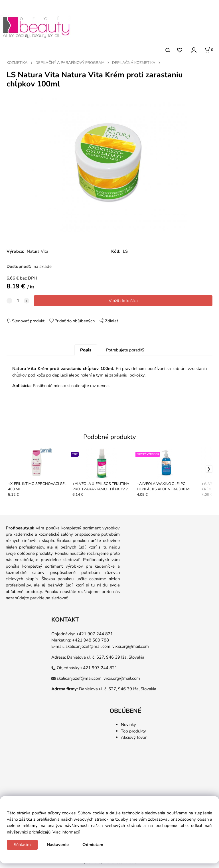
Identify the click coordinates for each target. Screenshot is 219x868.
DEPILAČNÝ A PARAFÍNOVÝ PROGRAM (70, 63)
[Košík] (209, 50)
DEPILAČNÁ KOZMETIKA (134, 63)
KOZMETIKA (17, 63)
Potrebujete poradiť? (125, 353)
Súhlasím (22, 845)
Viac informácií (66, 832)
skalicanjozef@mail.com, (88, 649)
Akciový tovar (134, 740)
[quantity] (18, 304)
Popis (86, 353)
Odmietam (93, 845)
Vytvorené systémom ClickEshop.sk (109, 865)
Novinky (128, 727)
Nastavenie (58, 845)
